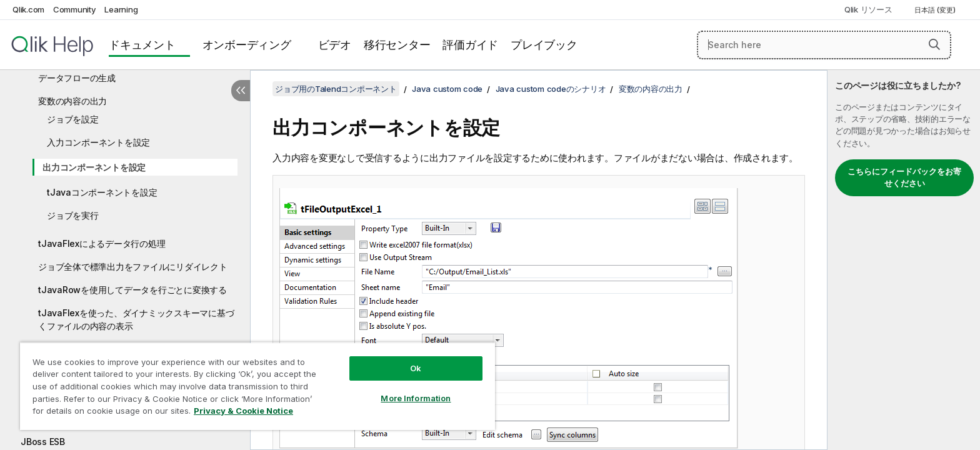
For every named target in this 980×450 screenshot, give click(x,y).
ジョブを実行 (73, 215)
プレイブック (544, 45)
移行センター (397, 45)
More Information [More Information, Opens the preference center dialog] (416, 398)
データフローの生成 (77, 78)
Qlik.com (28, 9)
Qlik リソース (868, 9)
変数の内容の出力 (72, 101)
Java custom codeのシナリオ (551, 89)
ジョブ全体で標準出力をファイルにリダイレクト (133, 267)
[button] (934, 44)
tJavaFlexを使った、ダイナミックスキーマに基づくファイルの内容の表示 (136, 319)
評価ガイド (470, 45)
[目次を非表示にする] (241, 91)
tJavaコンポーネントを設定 (102, 192)
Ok (416, 368)
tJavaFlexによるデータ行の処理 (102, 243)
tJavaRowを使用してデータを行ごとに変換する (132, 290)
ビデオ (335, 45)
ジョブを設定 (73, 119)
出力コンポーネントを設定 (94, 167)
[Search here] (824, 45)
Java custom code (447, 89)
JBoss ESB (43, 442)
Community (75, 9)
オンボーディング (247, 45)
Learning (121, 9)
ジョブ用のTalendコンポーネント (336, 89)
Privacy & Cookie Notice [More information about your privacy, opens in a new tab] (243, 411)
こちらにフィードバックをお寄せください (904, 177)
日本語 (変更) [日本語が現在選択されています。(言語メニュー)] (936, 10)
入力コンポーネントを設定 (98, 142)
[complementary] (904, 260)
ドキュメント (142, 45)
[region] (257, 386)
